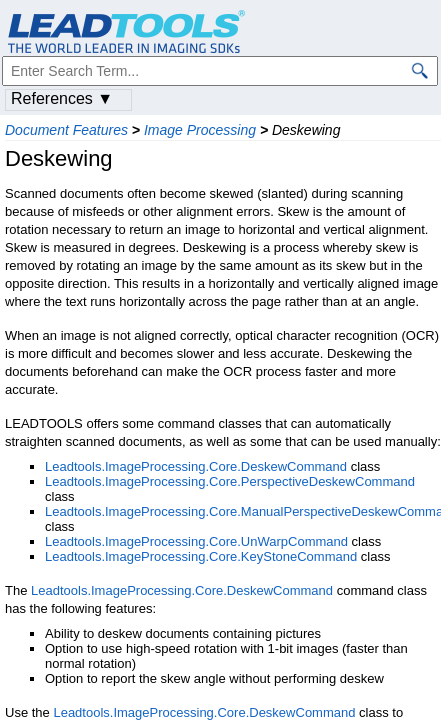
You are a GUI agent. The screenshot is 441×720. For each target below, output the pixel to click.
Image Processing (200, 130)
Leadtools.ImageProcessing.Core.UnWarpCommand (196, 541)
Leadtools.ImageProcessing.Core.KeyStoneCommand (201, 556)
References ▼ (62, 98)
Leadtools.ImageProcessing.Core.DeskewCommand (196, 466)
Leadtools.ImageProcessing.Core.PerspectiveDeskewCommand (230, 481)
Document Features (66, 130)
